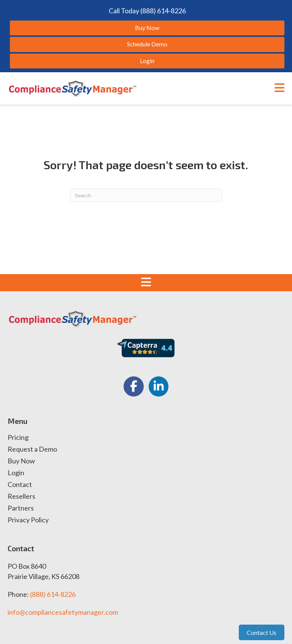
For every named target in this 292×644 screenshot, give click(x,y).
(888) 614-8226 (53, 594)
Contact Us (262, 632)
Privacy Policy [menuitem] (28, 520)
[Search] (146, 195)
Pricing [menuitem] (18, 438)
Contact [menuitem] (20, 485)
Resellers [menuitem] (21, 496)
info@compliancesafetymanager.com (63, 612)
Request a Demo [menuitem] (32, 449)
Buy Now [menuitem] (21, 461)
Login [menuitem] (16, 473)
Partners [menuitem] (21, 508)
